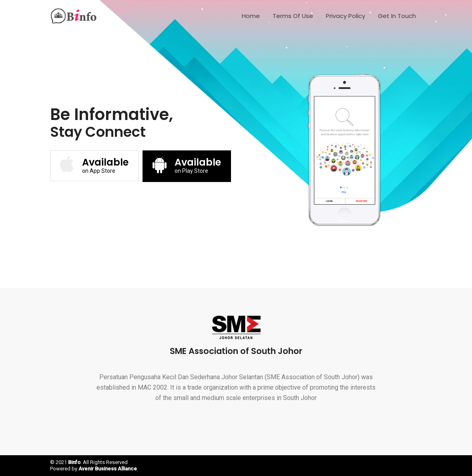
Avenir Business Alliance (108, 469)
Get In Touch (397, 16)
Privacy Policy (345, 16)
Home (251, 16)
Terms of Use (293, 16)
